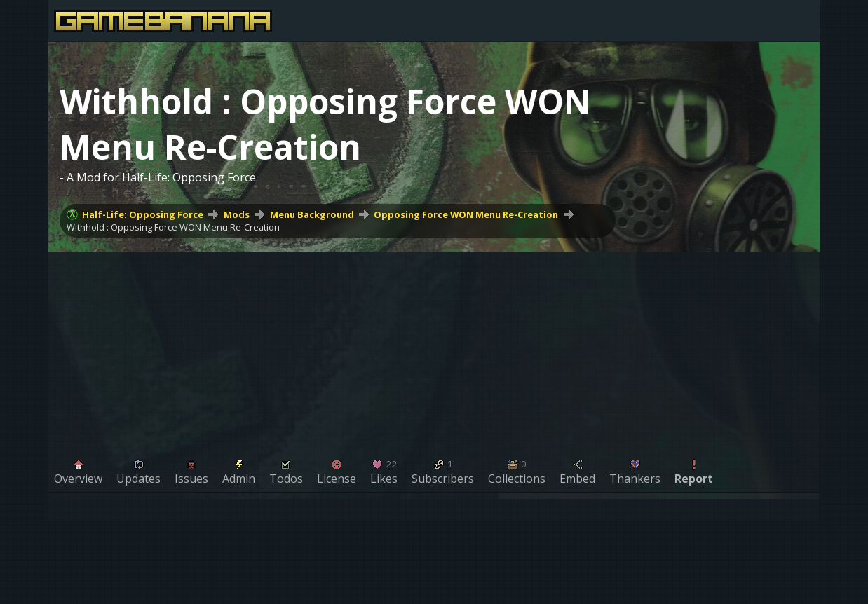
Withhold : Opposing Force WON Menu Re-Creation (173, 227)
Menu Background (312, 214)
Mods (237, 214)
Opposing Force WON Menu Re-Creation (466, 214)
